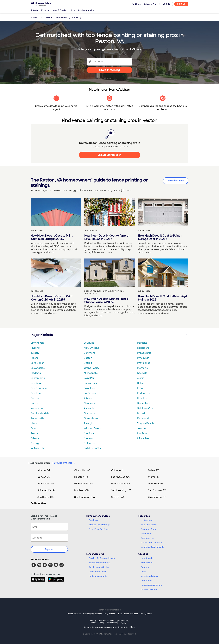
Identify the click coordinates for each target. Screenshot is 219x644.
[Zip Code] (110, 62)
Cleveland (90, 438)
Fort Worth (144, 393)
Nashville (142, 373)
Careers (145, 567)
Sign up (49, 549)
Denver (35, 398)
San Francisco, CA (85, 497)
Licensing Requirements (152, 547)
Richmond (143, 418)
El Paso (141, 388)
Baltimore (90, 353)
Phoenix (35, 348)
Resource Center (149, 529)
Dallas (141, 383)
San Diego (37, 383)
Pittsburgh (143, 358)
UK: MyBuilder (146, 614)
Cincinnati (90, 433)
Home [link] (34, 17)
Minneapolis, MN (83, 484)
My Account (147, 520)
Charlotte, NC (82, 470)
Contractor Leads (98, 572)
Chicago (36, 443)
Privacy (93, 622)
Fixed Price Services (99, 529)
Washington (38, 408)
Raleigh (88, 423)
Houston (142, 398)
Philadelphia (144, 353)
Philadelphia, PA (47, 490)
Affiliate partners (149, 590)
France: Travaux (74, 614)
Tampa (35, 433)
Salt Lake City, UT (121, 490)
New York (89, 403)
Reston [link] (49, 17)
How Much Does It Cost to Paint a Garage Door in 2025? (160, 237)
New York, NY (156, 484)
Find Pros (93, 520)
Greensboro (91, 418)
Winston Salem (92, 428)
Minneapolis (91, 373)
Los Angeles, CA (120, 477)
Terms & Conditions (126, 627)
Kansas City (91, 383)
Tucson (35, 353)
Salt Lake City (145, 408)
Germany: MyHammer (93, 614)
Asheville (89, 408)
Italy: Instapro (110, 614)
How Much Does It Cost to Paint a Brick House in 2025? (106, 237)
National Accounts (98, 576)
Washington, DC (157, 497)
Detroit (88, 363)
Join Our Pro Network (99, 563)
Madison (142, 433)
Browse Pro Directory (99, 525)
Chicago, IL (118, 470)
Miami (34, 423)
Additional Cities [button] (40, 503)
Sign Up (181, 4)
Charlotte (90, 413)
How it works (147, 558)
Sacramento (38, 378)
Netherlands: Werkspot (128, 614)
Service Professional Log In (102, 558)
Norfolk (141, 413)
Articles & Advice (86, 10)
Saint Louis (90, 388)
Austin (141, 378)
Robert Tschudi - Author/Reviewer (103, 291)
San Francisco (39, 388)
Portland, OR (82, 490)
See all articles (176, 181)
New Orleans (91, 348)
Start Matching (110, 70)
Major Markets (109, 335)
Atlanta (35, 438)
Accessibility (124, 622)
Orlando (35, 428)
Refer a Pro (146, 534)
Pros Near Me (147, 538)
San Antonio (144, 403)
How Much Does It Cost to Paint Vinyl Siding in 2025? (162, 298)
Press (143, 572)
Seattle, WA (118, 497)
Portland (142, 343)
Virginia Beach (145, 423)
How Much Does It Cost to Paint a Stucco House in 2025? (106, 300)
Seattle (141, 428)
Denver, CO (44, 477)
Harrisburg (143, 348)
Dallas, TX (153, 470)
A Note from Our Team (152, 543)
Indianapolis (38, 448)
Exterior (45, 10)
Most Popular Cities (39, 463)
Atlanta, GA (44, 470)
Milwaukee (143, 438)
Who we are (147, 563)
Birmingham (38, 343)
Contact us (146, 581)
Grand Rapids (92, 368)
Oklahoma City (92, 448)
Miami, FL (153, 477)
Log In (166, 4)
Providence (144, 363)
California (102, 622)
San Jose (36, 393)
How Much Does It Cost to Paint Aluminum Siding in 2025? (52, 237)
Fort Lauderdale (40, 413)
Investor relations (149, 576)
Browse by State (65, 463)
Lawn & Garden (60, 10)
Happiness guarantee (151, 585)
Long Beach (38, 363)
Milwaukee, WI (46, 484)
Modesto (36, 373)
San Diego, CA (46, 497)
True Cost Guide (149, 525)
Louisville (89, 343)
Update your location (109, 155)
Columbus (90, 443)
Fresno (35, 358)
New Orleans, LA (121, 484)
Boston (88, 358)
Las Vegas (90, 393)
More (72, 10)
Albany (88, 398)
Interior (35, 10)
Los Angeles (38, 368)
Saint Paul (90, 378)
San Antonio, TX (157, 490)
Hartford (36, 403)
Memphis (142, 368)
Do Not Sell (112, 622)
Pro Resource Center (99, 567)
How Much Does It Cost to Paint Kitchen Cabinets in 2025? (52, 298)
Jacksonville (38, 418)
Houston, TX (81, 477)
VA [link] (41, 17)
